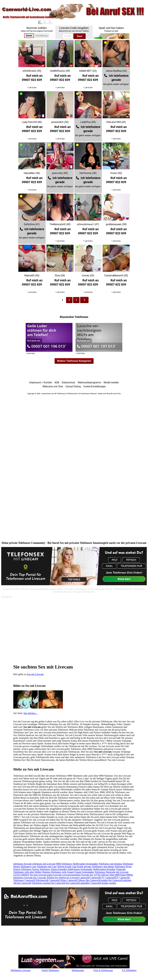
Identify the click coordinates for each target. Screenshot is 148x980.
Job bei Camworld (22, 883)
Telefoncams (78, 970)
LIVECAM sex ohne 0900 (107, 875)
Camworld (85, 878)
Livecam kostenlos (71, 875)
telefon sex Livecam (69, 878)
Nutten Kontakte (59, 869)
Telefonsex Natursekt (105, 872)
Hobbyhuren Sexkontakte (80, 869)
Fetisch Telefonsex (22, 869)
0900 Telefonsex (64, 864)
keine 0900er (127, 875)
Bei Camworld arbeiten (120, 880)
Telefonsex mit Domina (110, 864)
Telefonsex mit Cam (47, 867)
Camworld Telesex (76, 880)
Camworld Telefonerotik (37, 880)
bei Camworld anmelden (78, 883)
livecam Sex (87, 875)
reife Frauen (68, 872)
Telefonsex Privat (123, 867)
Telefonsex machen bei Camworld (49, 883)
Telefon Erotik (64, 867)
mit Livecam (122, 872)
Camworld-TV (97, 878)
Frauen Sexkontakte (84, 872)
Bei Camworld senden (97, 880)
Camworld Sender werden (103, 883)
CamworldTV (112, 878)
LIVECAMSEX (21, 875)
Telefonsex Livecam (20, 970)
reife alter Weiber (33, 872)
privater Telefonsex (93, 867)
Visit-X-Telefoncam (103, 970)
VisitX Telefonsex (50, 970)
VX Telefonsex (129, 970)
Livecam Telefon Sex (48, 878)
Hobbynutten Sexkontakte (86, 864)
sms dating (109, 867)
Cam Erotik (78, 867)
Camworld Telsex (58, 880)
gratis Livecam (54, 875)
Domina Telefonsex (52, 872)
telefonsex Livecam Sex (25, 878)
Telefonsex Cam (28, 867)
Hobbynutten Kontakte (104, 869)
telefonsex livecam (22, 864)
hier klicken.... (31, 713)
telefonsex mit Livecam (44, 864)
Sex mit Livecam (35, 674)
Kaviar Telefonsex (41, 869)
